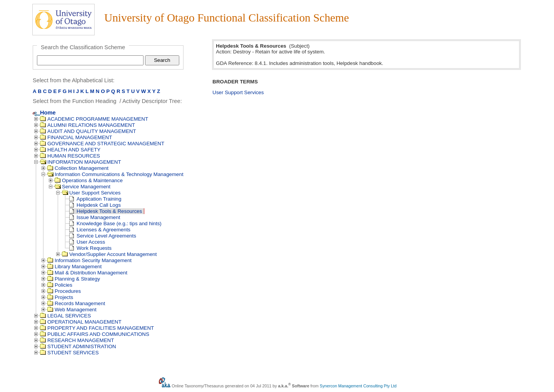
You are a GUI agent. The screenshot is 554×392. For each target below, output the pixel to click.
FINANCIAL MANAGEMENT (76, 137)
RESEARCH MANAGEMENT (77, 340)
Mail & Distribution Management (87, 273)
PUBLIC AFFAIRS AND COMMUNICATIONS (95, 334)
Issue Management (95, 217)
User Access (87, 242)
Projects (60, 297)
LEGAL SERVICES (65, 316)
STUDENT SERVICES (69, 353)
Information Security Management (89, 260)
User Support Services (91, 193)
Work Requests (90, 248)
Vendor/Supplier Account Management (109, 254)
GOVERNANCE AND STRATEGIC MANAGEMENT (102, 144)
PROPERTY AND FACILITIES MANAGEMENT (97, 328)
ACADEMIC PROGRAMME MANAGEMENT (94, 119)
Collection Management (78, 168)
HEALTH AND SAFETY (70, 150)
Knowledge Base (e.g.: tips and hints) (115, 223)
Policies (60, 285)
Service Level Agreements (103, 236)
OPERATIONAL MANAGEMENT (81, 322)
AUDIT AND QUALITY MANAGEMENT (88, 131)
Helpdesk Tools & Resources (106, 211)
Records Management (76, 303)
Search (162, 60)
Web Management (72, 310)
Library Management (74, 267)
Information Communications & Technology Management (115, 174)
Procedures (64, 291)
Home (44, 113)
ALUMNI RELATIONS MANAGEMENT (88, 125)
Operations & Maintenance (89, 180)
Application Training (95, 199)
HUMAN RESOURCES (70, 156)
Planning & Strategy (74, 279)
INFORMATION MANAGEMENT (81, 162)
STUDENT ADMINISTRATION (78, 346)
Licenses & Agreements (100, 230)
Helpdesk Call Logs (95, 205)
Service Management (83, 187)
